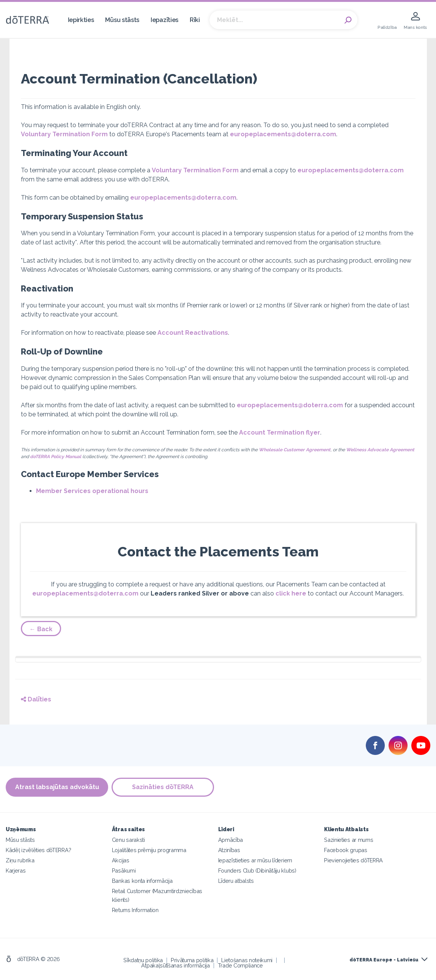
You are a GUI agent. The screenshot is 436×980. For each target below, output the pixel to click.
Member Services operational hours (92, 491)
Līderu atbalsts (236, 881)
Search (348, 20)
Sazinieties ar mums (349, 840)
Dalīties (36, 699)
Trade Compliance (240, 965)
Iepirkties (81, 20)
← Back (41, 629)
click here (291, 593)
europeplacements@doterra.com (283, 134)
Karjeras (16, 870)
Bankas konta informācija (142, 881)
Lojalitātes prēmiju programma (149, 850)
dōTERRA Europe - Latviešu (384, 960)
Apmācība (231, 840)
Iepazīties (164, 20)
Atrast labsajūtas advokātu (57, 787)
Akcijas (121, 860)
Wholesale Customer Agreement (295, 450)
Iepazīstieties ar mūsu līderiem (255, 860)
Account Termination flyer (280, 432)
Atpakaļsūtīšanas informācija (175, 965)
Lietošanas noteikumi (247, 960)
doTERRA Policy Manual (56, 457)
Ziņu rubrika (20, 860)
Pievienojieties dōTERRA (353, 860)
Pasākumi (124, 870)
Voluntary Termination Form (64, 134)
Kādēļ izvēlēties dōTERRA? (38, 850)
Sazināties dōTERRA (163, 787)
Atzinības (229, 850)
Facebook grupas (345, 850)
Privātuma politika (192, 960)
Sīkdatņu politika (143, 960)
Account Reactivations (193, 333)
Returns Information (135, 910)
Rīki (195, 20)
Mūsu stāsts (122, 20)
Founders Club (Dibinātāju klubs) (257, 870)
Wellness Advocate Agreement (380, 450)
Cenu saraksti (128, 840)
